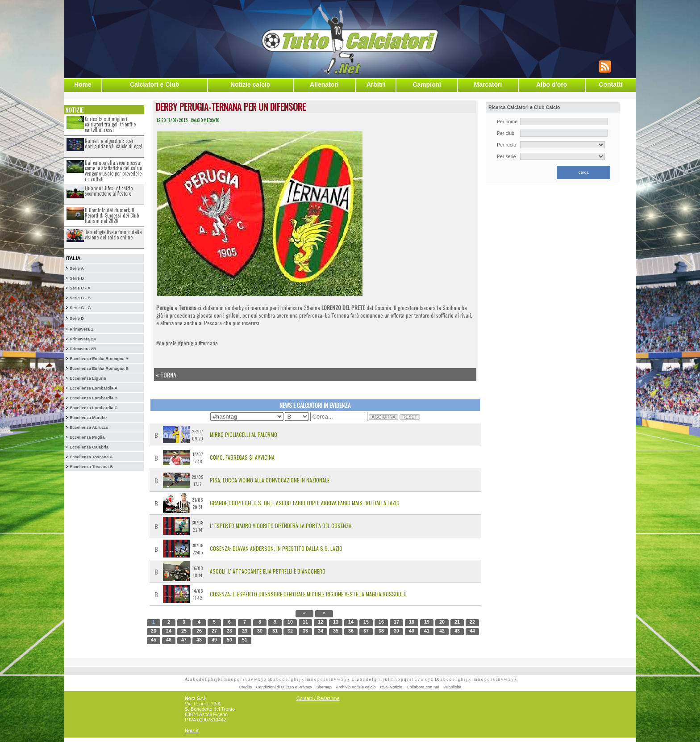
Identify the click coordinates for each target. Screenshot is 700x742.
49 (214, 640)
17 (396, 622)
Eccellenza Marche (88, 418)
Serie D (77, 319)
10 (290, 622)
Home (83, 84)
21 (457, 622)
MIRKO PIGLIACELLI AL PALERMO (244, 434)
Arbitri (376, 84)
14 (351, 622)
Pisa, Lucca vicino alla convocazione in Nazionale (270, 480)
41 (427, 631)
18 (412, 622)
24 (169, 631)
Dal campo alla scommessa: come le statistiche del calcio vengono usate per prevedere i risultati (113, 171)
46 (169, 640)
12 (321, 622)
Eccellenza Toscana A (91, 457)
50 (229, 640)
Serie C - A (80, 288)
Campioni (427, 84)
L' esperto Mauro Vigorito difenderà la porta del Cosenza (281, 526)
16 (381, 622)
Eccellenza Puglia (87, 437)
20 (442, 622)
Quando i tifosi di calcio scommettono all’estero (109, 191)
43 (457, 631)
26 (199, 631)
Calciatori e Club (154, 84)
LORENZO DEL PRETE (343, 308)
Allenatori (324, 84)
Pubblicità (452, 687)
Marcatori (488, 84)
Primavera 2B (83, 349)
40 (412, 631)
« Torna (166, 375)
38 (381, 631)
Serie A (77, 268)
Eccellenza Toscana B (91, 467)
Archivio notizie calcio (356, 687)
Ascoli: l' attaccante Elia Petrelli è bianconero (268, 571)
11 (305, 622)
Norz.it (192, 730)
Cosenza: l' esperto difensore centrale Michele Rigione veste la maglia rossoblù (308, 594)
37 (366, 631)
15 (366, 622)
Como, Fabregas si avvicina (242, 457)
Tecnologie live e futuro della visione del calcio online (113, 235)
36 (351, 631)
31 (275, 631)
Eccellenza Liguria (88, 378)
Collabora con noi (423, 687)
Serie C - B (80, 298)
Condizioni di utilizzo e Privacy (284, 687)
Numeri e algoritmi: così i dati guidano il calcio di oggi (113, 143)
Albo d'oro (552, 84)
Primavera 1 (81, 329)
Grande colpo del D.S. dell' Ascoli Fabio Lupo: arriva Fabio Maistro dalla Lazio (305, 503)
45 (154, 640)
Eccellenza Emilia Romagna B (99, 369)
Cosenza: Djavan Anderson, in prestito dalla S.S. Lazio (276, 548)
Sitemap (324, 687)
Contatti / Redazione (318, 698)
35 (336, 631)
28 (229, 631)
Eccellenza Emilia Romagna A (99, 359)
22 (472, 622)
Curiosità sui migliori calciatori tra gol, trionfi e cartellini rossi (110, 124)
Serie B (77, 278)
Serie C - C (80, 308)
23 (154, 631)
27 (214, 631)
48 (199, 640)
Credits (246, 687)
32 (290, 631)
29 (245, 631)
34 (321, 631)
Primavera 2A (83, 339)
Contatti (610, 84)
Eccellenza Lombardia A (94, 388)
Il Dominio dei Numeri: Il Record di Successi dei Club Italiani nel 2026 (112, 215)
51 (245, 640)
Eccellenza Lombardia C (94, 408)
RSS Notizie (391, 687)
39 (396, 631)
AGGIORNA (383, 417)
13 (336, 622)
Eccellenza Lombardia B (94, 398)
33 (305, 631)
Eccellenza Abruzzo (89, 428)
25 (184, 631)
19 (427, 622)
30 (260, 631)
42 (442, 631)
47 (184, 640)
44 (472, 631)
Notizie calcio (250, 84)
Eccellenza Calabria (89, 447)
